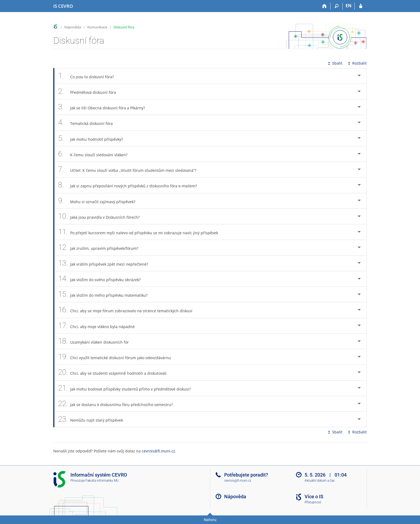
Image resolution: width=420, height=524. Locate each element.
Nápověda (73, 27)
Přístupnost (313, 502)
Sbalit (335, 63)
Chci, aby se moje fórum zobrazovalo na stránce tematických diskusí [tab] (128, 310)
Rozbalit (357, 63)
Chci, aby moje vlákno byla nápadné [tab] (99, 326)
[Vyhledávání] (337, 6)
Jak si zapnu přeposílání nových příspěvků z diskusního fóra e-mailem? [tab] (130, 185)
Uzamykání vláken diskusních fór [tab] (96, 341)
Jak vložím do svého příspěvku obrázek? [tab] (102, 279)
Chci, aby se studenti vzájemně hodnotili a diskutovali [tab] (115, 372)
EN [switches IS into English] (348, 6)
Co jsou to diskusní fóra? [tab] (89, 76)
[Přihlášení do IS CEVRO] (361, 6)
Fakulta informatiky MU (102, 481)
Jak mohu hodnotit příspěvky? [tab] (93, 138)
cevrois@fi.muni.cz (158, 451)
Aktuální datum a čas (320, 481)
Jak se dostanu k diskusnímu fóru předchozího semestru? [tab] (118, 404)
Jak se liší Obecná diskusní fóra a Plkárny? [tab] (104, 107)
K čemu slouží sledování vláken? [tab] (96, 154)
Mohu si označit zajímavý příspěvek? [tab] (100, 201)
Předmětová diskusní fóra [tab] (90, 92)
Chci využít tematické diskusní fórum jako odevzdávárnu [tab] (117, 357)
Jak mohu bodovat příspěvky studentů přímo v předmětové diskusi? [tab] (127, 388)
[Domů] (325, 6)
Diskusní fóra (124, 27)
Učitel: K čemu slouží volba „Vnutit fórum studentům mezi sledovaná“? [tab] (130, 170)
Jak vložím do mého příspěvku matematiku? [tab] (106, 294)
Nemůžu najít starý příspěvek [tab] (93, 419)
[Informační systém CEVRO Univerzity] (63, 6)
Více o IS (314, 497)
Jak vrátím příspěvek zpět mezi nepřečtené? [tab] (106, 263)
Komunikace (97, 27)
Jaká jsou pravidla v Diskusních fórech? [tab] (102, 216)
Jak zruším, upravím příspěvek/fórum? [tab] (101, 248)
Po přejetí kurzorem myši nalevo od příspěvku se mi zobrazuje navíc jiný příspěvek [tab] (141, 232)
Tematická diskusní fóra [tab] (88, 123)
